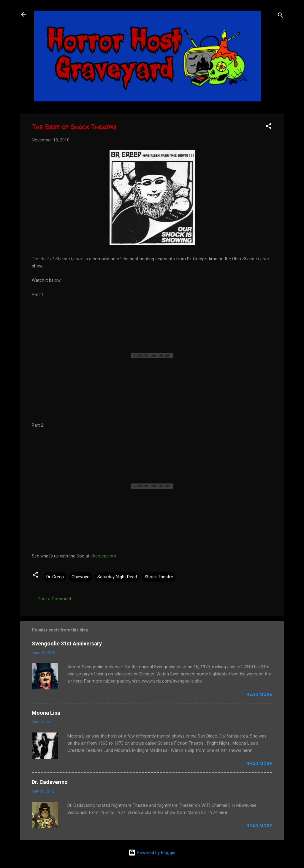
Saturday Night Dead (117, 577)
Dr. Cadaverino (50, 782)
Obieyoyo (81, 577)
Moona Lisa (46, 713)
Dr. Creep (55, 577)
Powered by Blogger (152, 853)
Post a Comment (54, 599)
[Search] (281, 16)
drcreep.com (104, 556)
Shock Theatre (159, 577)
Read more (259, 694)
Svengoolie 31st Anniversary (67, 643)
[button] (269, 127)
